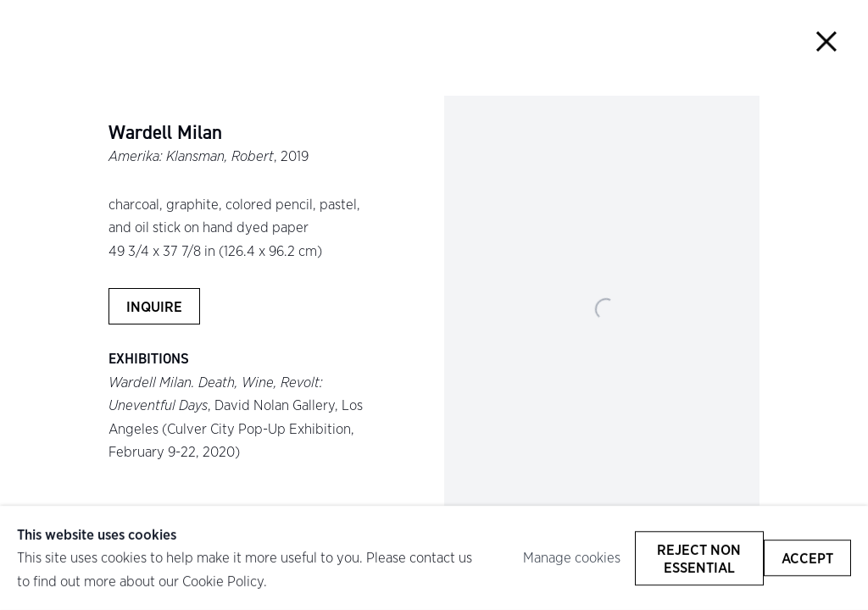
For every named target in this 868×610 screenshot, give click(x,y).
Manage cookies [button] (572, 557)
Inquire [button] (154, 306)
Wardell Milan (165, 133)
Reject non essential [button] (699, 557)
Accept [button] (807, 558)
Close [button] (827, 41)
